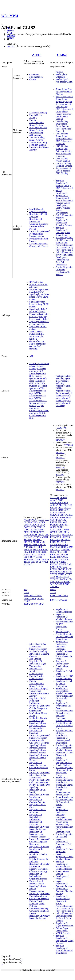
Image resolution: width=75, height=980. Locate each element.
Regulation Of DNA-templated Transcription (63, 740)
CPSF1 (63, 515)
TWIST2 (54, 579)
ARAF (37, 55)
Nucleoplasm (61, 74)
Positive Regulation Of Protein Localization (39, 895)
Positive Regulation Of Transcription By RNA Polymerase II (65, 247)
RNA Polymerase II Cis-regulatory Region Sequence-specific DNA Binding (64, 114)
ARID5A (54, 505)
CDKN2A (61, 512)
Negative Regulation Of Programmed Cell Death (63, 843)
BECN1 (27, 522)
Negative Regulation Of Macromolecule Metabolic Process (64, 865)
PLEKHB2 (55, 557)
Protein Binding (36, 132)
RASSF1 (28, 554)
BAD (47, 520)
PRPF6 (32, 552)
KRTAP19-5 (67, 535)
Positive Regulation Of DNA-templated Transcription (64, 240)
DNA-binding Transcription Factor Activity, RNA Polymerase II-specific (63, 126)
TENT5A (62, 574)
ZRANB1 (54, 587)
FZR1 (66, 525)
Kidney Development (62, 192)
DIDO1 (27, 530)
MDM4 (70, 547)
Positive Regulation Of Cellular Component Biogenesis (39, 842)
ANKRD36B (56, 502)
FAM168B (62, 522)
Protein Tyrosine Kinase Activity (37, 677)
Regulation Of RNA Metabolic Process (65, 677)
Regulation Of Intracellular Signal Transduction (38, 664)
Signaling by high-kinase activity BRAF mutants (39, 304)
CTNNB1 (54, 520)
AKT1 (36, 520)
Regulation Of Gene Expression (65, 850)
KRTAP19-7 (56, 537)
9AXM (40, 604)
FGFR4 (35, 532)
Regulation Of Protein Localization (39, 796)
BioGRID (11, 46)
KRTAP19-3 (56, 535)
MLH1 (36, 542)
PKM (26, 552)
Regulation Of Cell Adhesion (38, 811)
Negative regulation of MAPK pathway (39, 291)
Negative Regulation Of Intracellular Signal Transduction (64, 949)
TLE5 (53, 577)
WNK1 (45, 562)
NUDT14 (34, 547)
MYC (42, 542)
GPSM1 (65, 530)
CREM (69, 515)
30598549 (68, 445)
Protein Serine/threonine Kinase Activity (37, 123)
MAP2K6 (64, 545)
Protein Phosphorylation (37, 890)
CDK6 (27, 525)
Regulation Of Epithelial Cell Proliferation (36, 817)
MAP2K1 (44, 537)
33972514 (60, 467)
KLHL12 (28, 537)
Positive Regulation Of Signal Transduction (39, 737)
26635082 (60, 475)
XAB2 (66, 584)
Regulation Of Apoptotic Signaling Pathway (65, 891)
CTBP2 (68, 517)
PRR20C (63, 562)
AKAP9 (54, 500)
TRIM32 (60, 577)
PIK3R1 (45, 549)
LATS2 (36, 537)
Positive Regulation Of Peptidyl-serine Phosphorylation (39, 234)
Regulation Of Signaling (36, 732)
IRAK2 (41, 535)
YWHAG (28, 564)
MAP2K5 (28, 542)
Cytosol (33, 79)
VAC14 (69, 579)
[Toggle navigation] (2, 24)
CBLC (61, 507)
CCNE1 (54, 510)
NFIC (68, 549)
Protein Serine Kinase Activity (63, 823)
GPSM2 (54, 532)
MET (52, 549)
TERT (69, 574)
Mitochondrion (36, 77)
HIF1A (66, 532)
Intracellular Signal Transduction (38, 645)
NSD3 (59, 552)
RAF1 (70, 564)
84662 (53, 590)
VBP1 (53, 582)
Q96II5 (27, 601)
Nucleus (59, 72)
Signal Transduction (38, 212)
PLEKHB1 (63, 554)
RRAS (42, 554)
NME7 (53, 552)
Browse (10, 31)
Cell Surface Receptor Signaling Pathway (39, 744)
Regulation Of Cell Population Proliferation (38, 701)
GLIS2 (62, 55)
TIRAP (27, 562)
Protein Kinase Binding (62, 873)
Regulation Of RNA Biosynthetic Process (65, 755)
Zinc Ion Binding (37, 137)
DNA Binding (62, 158)
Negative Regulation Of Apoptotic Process (39, 245)
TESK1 (37, 559)
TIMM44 (45, 559)
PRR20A (65, 559)
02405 (27, 593)
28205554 (11, 37)
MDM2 (63, 547)
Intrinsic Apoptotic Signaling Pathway (38, 749)
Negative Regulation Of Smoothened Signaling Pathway (64, 221)
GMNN (60, 527)
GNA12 (27, 535)
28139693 (60, 482)
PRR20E (62, 564)
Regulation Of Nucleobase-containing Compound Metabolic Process (64, 646)
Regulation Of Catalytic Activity (37, 801)
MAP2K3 (37, 540)
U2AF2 (62, 579)
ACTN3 (63, 498)
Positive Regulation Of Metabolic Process (64, 698)
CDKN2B (35, 525)
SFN (33, 557)
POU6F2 (64, 557)
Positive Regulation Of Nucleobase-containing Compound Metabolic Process (64, 716)
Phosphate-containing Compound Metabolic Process (39, 911)
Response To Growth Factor (62, 662)
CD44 (60, 510)
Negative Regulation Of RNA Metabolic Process (65, 856)
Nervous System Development (63, 204)
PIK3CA (37, 549)
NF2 (44, 545)
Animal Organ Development (62, 929)
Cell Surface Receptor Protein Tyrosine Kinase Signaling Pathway (39, 902)
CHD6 (42, 525)
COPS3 (27, 527)
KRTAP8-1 (65, 540)
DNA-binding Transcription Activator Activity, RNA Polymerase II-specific (64, 151)
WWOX (59, 584)
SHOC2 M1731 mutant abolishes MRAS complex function (37, 335)
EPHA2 (27, 532)
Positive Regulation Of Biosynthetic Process (64, 802)
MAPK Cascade (37, 209)
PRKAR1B (55, 559)
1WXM (27, 604)
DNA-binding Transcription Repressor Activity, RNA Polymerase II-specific (64, 139)
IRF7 (47, 535)
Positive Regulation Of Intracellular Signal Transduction (39, 775)
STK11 (39, 557)
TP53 (33, 562)
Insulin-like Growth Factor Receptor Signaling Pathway (38, 721)
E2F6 (33, 530)
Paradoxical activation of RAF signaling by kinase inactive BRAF (39, 317)
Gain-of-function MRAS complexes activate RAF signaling (37, 345)
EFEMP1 (41, 530)
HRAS (34, 535)
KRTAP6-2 (55, 540)
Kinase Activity (36, 140)
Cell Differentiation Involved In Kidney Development (64, 255)
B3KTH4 (54, 600)
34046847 (60, 440)
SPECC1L (61, 572)
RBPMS (61, 569)
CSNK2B (41, 527)
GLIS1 (53, 527)
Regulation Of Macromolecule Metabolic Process (37, 834)
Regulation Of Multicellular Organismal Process (38, 876)
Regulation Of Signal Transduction (39, 690)
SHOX (69, 569)
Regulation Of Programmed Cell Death (63, 706)
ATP (31, 356)
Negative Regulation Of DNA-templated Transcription (63, 231)
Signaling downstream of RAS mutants (39, 323)
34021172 (60, 453)
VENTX (60, 582)
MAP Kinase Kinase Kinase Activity (38, 129)
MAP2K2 (28, 540)
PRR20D (54, 564)
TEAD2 (54, 574)
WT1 (52, 584)
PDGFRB (28, 549)
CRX (52, 517)
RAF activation (36, 282)
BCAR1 (69, 505)
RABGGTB (41, 552)
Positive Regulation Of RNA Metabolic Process (64, 725)
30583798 (61, 428)
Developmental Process (62, 877)
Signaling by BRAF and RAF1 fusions (38, 310)
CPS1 (34, 527)
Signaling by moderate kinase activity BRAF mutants (39, 297)
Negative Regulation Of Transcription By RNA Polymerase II (64, 184)
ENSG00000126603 (59, 596)
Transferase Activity (38, 142)
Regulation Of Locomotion (36, 823)
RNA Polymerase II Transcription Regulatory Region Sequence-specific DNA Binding (64, 102)
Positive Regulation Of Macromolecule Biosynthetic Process (64, 771)
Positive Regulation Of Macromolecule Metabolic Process (64, 748)
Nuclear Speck (62, 79)
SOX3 (53, 572)
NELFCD (37, 545)
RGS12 (36, 554)
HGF (60, 532)
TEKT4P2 (28, 559)
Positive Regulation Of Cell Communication (39, 781)
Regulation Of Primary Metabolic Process (39, 917)
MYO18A (28, 545)
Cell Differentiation (64, 215)
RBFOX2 (63, 567)
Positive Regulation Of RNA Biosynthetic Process (64, 625)
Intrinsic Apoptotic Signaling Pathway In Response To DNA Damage (39, 756)
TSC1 (39, 562)
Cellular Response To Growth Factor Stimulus (64, 918)
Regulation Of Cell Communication (38, 727)
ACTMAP (55, 498)
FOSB (60, 525)
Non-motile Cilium (64, 82)
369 (26, 590)
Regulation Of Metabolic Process (37, 764)
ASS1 (42, 520)
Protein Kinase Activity (36, 116)
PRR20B (54, 562)
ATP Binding (35, 135)
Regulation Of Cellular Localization (39, 865)
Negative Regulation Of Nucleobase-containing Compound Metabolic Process (64, 813)
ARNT (62, 505)
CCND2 (35, 522)
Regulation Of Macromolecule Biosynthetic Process (63, 900)
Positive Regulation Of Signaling (64, 835)
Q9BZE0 (63, 600)
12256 (53, 593)
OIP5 (65, 552)
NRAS (27, 547)
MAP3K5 (54, 547)
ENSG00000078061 (33, 596)
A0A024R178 (30, 599)
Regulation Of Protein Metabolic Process (39, 828)
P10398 (40, 599)
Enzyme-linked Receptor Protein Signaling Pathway (38, 884)
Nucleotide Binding (38, 113)
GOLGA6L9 (56, 530)
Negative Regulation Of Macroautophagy (38, 870)
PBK (41, 547)
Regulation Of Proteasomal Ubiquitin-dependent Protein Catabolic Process (38, 224)
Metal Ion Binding (37, 145)
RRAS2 (27, 557)
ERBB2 (54, 522)
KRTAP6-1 (67, 537)
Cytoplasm (34, 74)
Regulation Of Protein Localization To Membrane (39, 849)
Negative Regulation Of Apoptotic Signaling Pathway (65, 939)
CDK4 (42, 522)
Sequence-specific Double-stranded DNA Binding (64, 171)
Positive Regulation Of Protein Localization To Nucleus (64, 271)
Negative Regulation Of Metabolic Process (64, 617)
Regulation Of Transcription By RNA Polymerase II (64, 198)
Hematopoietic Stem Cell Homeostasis (62, 262)
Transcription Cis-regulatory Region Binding (64, 92)
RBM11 (54, 569)
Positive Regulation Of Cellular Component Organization (39, 708)
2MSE (34, 604)
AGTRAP (28, 520)
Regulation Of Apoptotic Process (64, 761)
